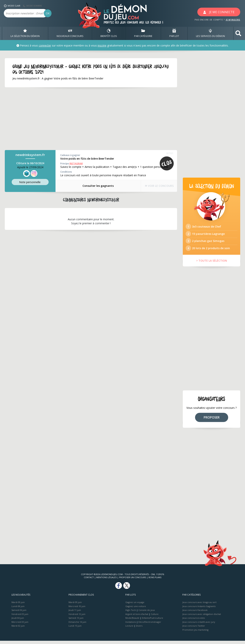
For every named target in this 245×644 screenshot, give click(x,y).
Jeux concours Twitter (194, 629)
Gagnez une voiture (136, 609)
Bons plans (155, 581)
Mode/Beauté (132, 621)
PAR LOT (174, 33)
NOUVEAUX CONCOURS (70, 33)
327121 (170, 153)
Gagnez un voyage (135, 605)
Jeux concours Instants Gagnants (199, 609)
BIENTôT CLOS (109, 33)
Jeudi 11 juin (75, 613)
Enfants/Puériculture (152, 621)
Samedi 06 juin (19, 613)
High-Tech (131, 613)
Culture (155, 617)
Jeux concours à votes (194, 621)
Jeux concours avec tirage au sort (199, 605)
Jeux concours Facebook (195, 613)
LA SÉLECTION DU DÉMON (25, 33)
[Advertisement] (86, 119)
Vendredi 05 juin (20, 617)
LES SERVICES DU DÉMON (210, 33)
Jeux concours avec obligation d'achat (202, 617)
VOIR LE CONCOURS (157, 186)
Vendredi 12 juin (77, 617)
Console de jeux (147, 613)
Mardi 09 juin (18, 605)
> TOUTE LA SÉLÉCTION (212, 264)
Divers (139, 629)
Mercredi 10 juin (77, 609)
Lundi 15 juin (75, 629)
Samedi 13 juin (76, 621)
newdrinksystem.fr (30, 155)
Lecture (129, 629)
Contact (89, 581)
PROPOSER (212, 420)
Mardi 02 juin (18, 629)
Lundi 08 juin (18, 609)
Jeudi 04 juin (18, 621)
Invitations (131, 625)
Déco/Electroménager (150, 625)
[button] (238, 33)
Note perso (30, 182)
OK (48, 13)
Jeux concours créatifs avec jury (199, 625)
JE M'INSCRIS (233, 20)
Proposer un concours (133, 581)
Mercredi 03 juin (20, 625)
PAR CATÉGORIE (143, 33)
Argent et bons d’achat (137, 617)
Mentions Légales (106, 581)
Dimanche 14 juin (77, 625)
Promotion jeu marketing (195, 633)
